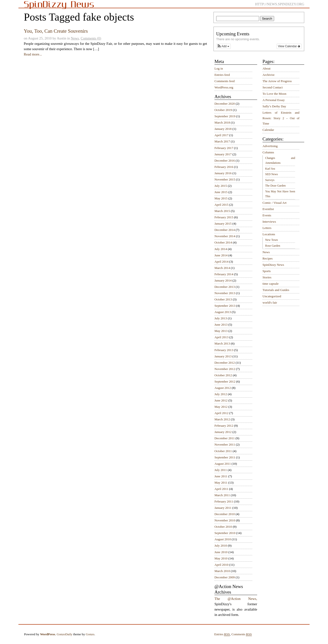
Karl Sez (270, 169)
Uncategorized (272, 296)
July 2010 (221, 546)
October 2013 (223, 299)
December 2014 (225, 230)
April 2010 (221, 565)
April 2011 (221, 489)
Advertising (270, 146)
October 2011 (223, 451)
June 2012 (221, 400)
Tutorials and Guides (276, 290)
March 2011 (222, 495)
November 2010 (225, 520)
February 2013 (224, 350)
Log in (219, 68)
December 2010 (225, 514)
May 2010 (221, 558)
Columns (268, 152)
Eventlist (268, 209)
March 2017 (222, 141)
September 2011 (225, 457)
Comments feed (225, 81)
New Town (271, 240)
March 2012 (222, 419)
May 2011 (221, 483)
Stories (267, 277)
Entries (222, 634)
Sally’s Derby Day (274, 106)
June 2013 (221, 325)
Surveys (270, 180)
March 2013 (222, 343)
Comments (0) (91, 38)
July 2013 (221, 318)
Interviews (269, 222)
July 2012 (221, 394)
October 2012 (223, 375)
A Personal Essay (274, 100)
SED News (271, 174)
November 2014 (225, 236)
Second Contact (273, 87)
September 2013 (225, 306)
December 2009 (225, 577)
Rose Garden (273, 246)
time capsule (271, 284)
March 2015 (222, 211)
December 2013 (225, 287)
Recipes (268, 258)
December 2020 (225, 104)
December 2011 (225, 438)
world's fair (270, 302)
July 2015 (221, 186)
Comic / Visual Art (275, 203)
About (266, 68)
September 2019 (225, 116)
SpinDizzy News (273, 265)
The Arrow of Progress (277, 81)
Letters (267, 228)
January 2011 (223, 508)
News (75, 38)
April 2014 (221, 262)
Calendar (268, 130)
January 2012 (223, 432)
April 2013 (221, 337)
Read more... (33, 54)
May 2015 (221, 198)
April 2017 (221, 135)
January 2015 (223, 224)
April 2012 (221, 413)
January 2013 (223, 356)
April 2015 (221, 205)
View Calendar (289, 46)
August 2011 (223, 464)
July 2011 (221, 470)
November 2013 (225, 293)
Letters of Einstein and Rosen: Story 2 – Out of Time (281, 118)
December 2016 (225, 161)
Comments (242, 634)
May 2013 (221, 331)
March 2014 (222, 268)
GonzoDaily (65, 634)
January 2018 (223, 129)
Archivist (268, 75)
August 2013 (223, 312)
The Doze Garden (275, 186)
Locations (269, 234)
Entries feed (222, 75)
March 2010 (222, 571)
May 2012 (221, 407)
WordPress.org (224, 87)
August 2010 (223, 539)
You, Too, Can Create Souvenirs (56, 31)
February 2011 (224, 501)
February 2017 (224, 148)
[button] (223, 46)
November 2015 (225, 179)
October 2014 (223, 242)
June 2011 (221, 476)
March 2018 (222, 122)
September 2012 (225, 381)
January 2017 (223, 154)
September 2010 (225, 533)
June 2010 (221, 552)
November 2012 (225, 369)
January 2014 (223, 280)
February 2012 (224, 426)
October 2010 (223, 527)
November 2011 (225, 444)
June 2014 (221, 255)
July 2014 (221, 249)
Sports (267, 271)
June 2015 (221, 192)
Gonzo (90, 634)
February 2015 (224, 217)
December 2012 (225, 363)
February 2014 (224, 274)
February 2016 (224, 167)
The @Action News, (236, 599)
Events (267, 215)
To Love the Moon (274, 94)
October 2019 (223, 110)
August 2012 (223, 388)
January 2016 (223, 173)
